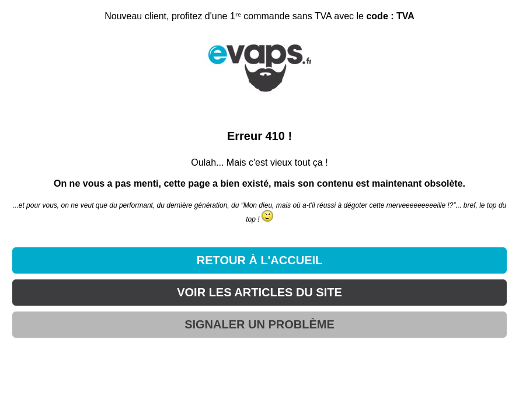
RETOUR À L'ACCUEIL (260, 260)
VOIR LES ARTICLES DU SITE (259, 292)
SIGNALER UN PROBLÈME (259, 324)
